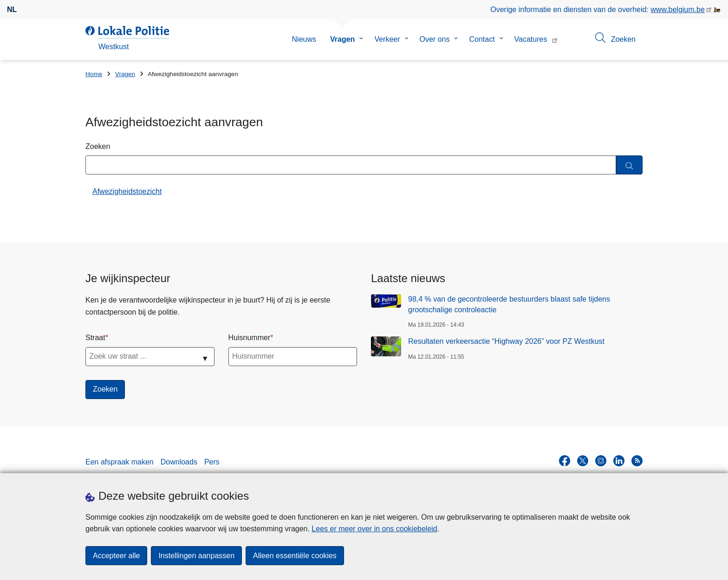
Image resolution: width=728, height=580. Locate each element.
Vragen (342, 39)
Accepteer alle (116, 556)
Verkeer (387, 39)
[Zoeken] (629, 165)
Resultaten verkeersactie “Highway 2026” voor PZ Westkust (506, 341)
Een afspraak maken (120, 462)
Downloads (179, 462)
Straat (95, 338)
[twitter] (583, 461)
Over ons (435, 39)
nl (12, 10)
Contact (482, 39)
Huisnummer (250, 338)
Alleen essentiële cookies (295, 556)
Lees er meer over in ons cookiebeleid (374, 529)
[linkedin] (619, 461)
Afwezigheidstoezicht (127, 191)
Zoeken (98, 146)
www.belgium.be (678, 10)
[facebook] (565, 461)
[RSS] (637, 461)
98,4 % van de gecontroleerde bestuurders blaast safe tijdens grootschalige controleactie (509, 304)
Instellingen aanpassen (196, 556)
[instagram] (601, 461)
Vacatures (531, 39)
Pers (212, 462)
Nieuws (304, 39)
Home (94, 74)
